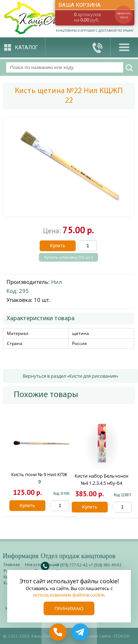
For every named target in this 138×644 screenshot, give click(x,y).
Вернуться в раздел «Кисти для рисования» (70, 376)
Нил (57, 282)
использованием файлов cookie (69, 595)
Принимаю (69, 608)
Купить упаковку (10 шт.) (68, 257)
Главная (12, 564)
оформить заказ (124, 15)
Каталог (26, 47)
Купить (58, 246)
